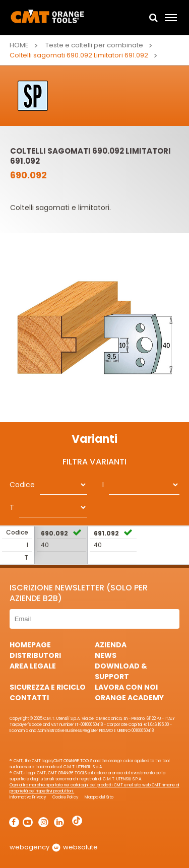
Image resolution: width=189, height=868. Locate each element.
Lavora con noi (126, 687)
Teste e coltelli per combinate (94, 45)
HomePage (30, 645)
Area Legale (33, 666)
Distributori (35, 655)
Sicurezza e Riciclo (48, 687)
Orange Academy (129, 698)
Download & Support (121, 671)
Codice (22, 485)
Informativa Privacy (28, 797)
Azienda (111, 645)
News (106, 655)
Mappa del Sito (99, 797)
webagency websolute (54, 847)
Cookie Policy (66, 797)
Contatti (29, 698)
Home (19, 45)
